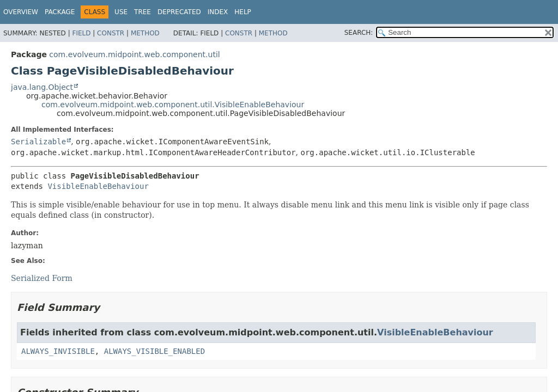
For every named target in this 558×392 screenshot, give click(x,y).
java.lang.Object (42, 87)
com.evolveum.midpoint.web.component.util (134, 54)
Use (121, 12)
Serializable (38, 142)
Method (145, 33)
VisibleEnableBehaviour (98, 186)
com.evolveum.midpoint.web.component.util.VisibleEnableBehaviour (173, 105)
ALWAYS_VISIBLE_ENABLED (154, 351)
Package (60, 12)
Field (81, 33)
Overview (21, 12)
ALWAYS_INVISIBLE (58, 351)
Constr (111, 33)
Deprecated (179, 12)
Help (243, 12)
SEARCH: (359, 33)
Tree (142, 12)
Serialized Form (42, 278)
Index (218, 12)
